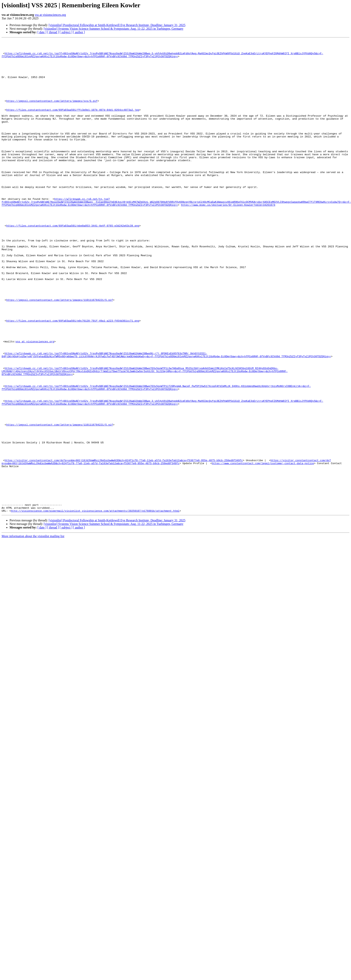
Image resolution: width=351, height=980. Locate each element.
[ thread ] (53, 32)
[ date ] (42, 32)
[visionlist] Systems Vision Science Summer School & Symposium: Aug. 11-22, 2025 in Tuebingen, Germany (113, 29)
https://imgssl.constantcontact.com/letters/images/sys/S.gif (52, 113)
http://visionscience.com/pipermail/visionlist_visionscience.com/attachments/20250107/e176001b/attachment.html (95, 605)
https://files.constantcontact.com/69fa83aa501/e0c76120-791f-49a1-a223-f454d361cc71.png (73, 377)
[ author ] (79, 32)
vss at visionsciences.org (50, 15)
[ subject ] (66, 32)
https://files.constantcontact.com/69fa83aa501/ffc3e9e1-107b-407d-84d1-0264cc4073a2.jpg (73, 124)
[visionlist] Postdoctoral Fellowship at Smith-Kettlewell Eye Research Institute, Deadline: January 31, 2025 (117, 25)
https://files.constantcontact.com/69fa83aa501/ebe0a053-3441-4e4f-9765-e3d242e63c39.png (73, 263)
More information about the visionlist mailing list (33, 631)
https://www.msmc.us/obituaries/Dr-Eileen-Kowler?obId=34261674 (228, 238)
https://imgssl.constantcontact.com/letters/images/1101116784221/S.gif (59, 352)
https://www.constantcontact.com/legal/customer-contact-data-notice (263, 548)
